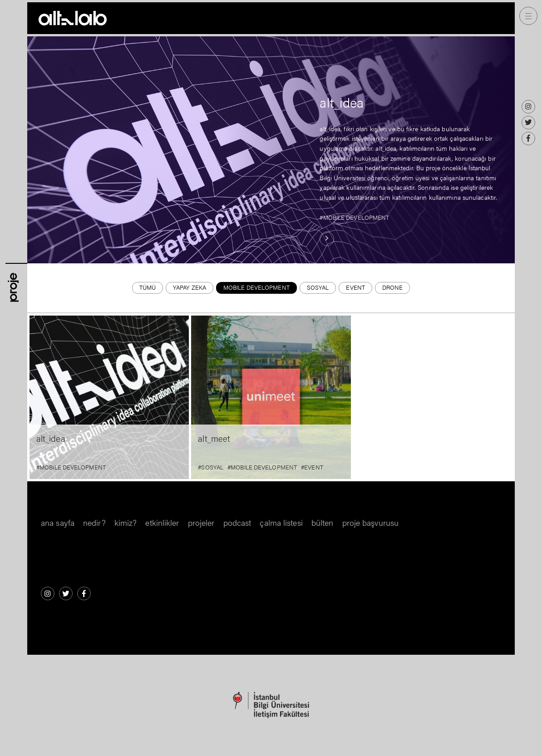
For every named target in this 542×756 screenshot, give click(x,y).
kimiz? (126, 522)
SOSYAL (318, 287)
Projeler (201, 522)
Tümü (148, 287)
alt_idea (342, 102)
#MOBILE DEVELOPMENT (354, 217)
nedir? (94, 522)
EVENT (355, 287)
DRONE (393, 287)
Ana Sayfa (58, 522)
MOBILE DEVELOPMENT (256, 287)
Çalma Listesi (281, 522)
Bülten (323, 522)
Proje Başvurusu (371, 522)
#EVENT (312, 467)
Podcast (237, 522)
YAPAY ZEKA (190, 287)
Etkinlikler (162, 522)
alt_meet (214, 438)
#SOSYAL (211, 467)
